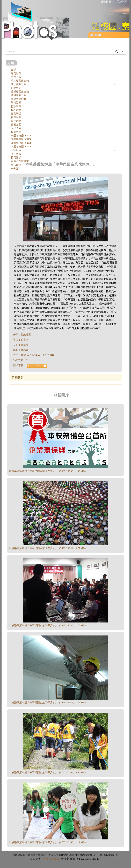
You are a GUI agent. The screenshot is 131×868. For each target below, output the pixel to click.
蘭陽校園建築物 (20, 92)
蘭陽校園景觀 (19, 95)
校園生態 (16, 132)
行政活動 (16, 106)
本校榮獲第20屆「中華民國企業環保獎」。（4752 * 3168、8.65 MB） (48, 772)
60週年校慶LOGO (21, 136)
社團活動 (16, 117)
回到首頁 (106, 2)
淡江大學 (48, 859)
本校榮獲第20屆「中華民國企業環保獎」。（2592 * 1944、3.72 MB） (48, 548)
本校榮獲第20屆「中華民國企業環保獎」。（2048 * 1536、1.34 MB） (48, 703)
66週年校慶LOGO (21, 139)
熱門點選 (16, 73)
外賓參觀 (16, 125)
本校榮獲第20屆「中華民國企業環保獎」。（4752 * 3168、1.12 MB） (48, 842)
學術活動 (16, 103)
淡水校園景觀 (19, 84)
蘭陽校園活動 (19, 99)
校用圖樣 (16, 158)
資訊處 (57, 859)
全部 (13, 70)
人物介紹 (16, 128)
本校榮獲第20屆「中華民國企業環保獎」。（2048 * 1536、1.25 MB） (48, 625)
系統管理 (122, 2)
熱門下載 (16, 77)
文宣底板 (16, 150)
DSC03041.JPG (37, 366)
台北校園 (16, 88)
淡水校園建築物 (20, 81)
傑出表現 (16, 114)
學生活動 (16, 121)
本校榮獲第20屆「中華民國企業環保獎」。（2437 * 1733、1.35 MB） (48, 471)
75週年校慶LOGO (21, 147)
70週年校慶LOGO (21, 143)
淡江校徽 (16, 154)
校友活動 (16, 110)
